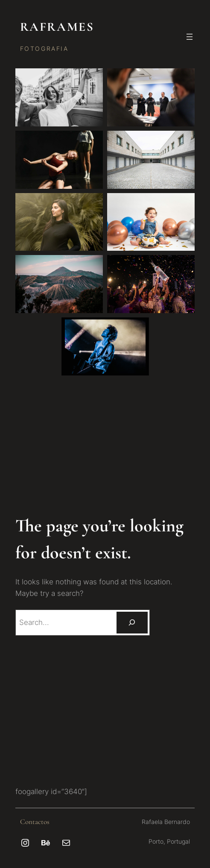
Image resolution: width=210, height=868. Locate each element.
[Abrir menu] (190, 37)
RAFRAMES (57, 27)
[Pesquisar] (132, 623)
